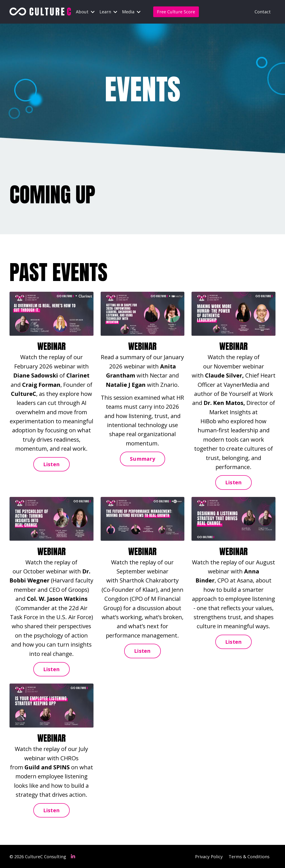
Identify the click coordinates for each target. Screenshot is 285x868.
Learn (108, 12)
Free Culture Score (176, 12)
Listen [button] (52, 464)
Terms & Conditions (249, 856)
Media (131, 12)
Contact (263, 12)
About (85, 12)
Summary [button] (142, 458)
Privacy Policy (209, 856)
